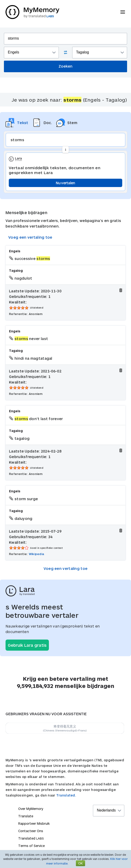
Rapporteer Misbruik (34, 823)
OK (80, 863)
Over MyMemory (31, 809)
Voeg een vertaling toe (30, 237)
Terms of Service (31, 846)
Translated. (66, 795)
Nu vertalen (65, 183)
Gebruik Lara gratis (27, 645)
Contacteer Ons (31, 831)
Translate (26, 816)
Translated (31, 838)
